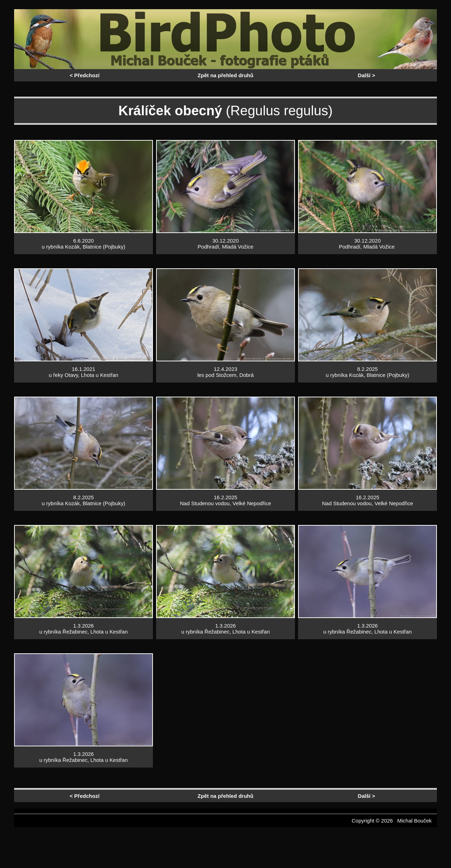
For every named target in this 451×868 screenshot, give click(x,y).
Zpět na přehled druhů (225, 75)
